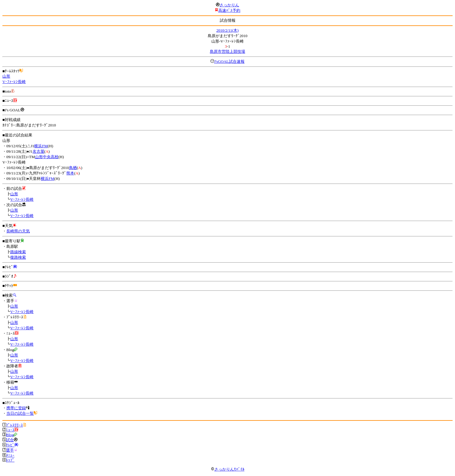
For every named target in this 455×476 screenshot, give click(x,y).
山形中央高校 (47, 157)
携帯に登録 (16, 408)
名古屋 (38, 151)
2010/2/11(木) (228, 30)
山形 (6, 76)
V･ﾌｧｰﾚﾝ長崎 (14, 82)
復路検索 (18, 257)
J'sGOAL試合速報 (229, 61)
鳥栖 (73, 168)
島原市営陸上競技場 (228, 51)
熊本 (70, 173)
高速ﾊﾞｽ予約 (229, 10)
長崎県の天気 (18, 231)
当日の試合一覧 (20, 413)
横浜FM (41, 146)
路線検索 (18, 252)
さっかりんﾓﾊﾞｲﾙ (228, 469)
